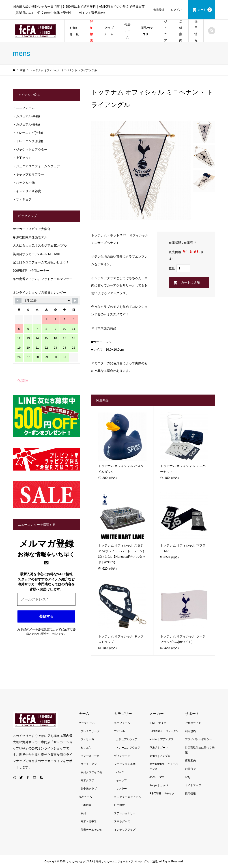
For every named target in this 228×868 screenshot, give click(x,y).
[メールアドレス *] (46, 599)
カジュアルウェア (127, 739)
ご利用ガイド (193, 723)
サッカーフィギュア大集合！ (33, 229)
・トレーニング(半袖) (28, 133)
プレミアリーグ (90, 731)
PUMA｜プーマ (159, 748)
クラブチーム (109, 31)
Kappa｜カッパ (159, 785)
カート (205, 10)
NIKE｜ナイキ (158, 723)
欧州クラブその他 (91, 772)
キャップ (121, 780)
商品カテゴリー (147, 31)
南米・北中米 (89, 821)
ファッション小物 (125, 764)
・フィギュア (22, 200)
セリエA (86, 748)
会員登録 (159, 10)
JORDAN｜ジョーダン (165, 731)
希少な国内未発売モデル (30, 237)
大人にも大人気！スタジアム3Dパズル (40, 245)
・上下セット (22, 158)
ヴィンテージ (122, 756)
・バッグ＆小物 (24, 183)
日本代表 (86, 805)
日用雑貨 (119, 805)
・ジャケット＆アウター (30, 150)
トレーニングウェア (128, 748)
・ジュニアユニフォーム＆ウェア (36, 166)
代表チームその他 (91, 830)
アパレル (119, 731)
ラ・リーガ (87, 739)
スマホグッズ (122, 821)
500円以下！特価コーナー (31, 271)
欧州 (83, 813)
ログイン (176, 10)
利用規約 (190, 731)
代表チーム (127, 31)
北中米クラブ (89, 789)
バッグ (120, 772)
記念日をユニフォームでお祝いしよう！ (41, 262)
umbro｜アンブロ (160, 756)
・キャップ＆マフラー (28, 174)
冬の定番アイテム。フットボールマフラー (43, 279)
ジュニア (166, 31)
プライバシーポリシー (198, 739)
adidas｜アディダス (161, 739)
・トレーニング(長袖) (28, 141)
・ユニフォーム (24, 108)
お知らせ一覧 (74, 31)
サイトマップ (193, 785)
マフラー (121, 789)
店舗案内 (181, 31)
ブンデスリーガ (90, 756)
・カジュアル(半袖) (26, 116)
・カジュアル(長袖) (26, 124)
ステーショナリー (125, 813)
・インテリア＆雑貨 (27, 191)
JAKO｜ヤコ (157, 777)
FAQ (188, 777)
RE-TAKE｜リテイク (162, 794)
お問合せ (190, 769)
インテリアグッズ (125, 830)
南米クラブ (87, 780)
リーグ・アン (89, 764)
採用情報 (196, 31)
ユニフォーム (122, 723)
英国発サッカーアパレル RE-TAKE (37, 254)
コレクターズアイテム (127, 797)
